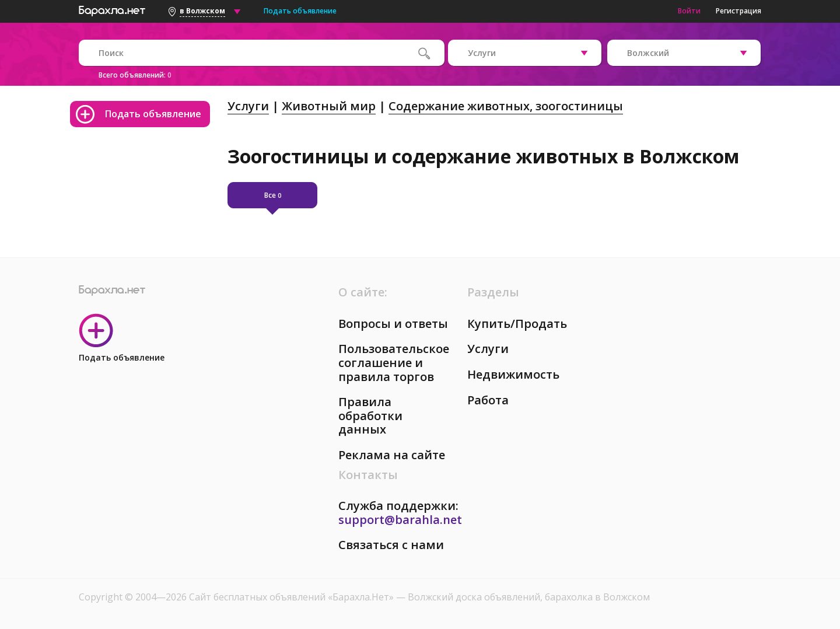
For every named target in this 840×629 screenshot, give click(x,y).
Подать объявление (300, 11)
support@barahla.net (400, 520)
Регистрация (738, 11)
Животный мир (329, 106)
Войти (689, 11)
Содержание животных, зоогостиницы (506, 106)
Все (273, 195)
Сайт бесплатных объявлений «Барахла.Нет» (293, 597)
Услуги (248, 106)
